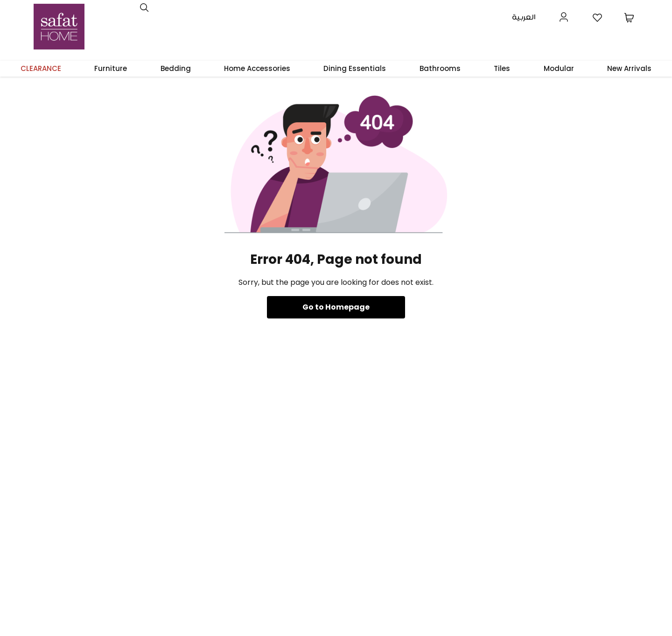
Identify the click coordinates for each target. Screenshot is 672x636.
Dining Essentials (355, 68)
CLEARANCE (41, 68)
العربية (524, 18)
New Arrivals (629, 68)
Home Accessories (257, 68)
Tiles (502, 68)
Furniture (111, 68)
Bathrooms (440, 68)
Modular (559, 68)
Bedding (176, 68)
